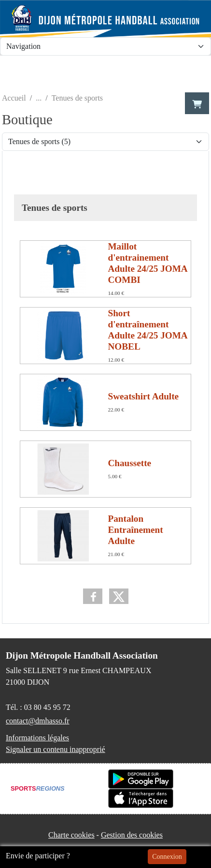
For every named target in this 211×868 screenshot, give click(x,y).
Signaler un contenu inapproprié (56, 749)
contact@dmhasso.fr (38, 721)
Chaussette (130, 463)
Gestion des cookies (132, 835)
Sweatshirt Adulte (144, 396)
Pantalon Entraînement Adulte (136, 530)
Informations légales (37, 738)
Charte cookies (71, 835)
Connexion (167, 857)
